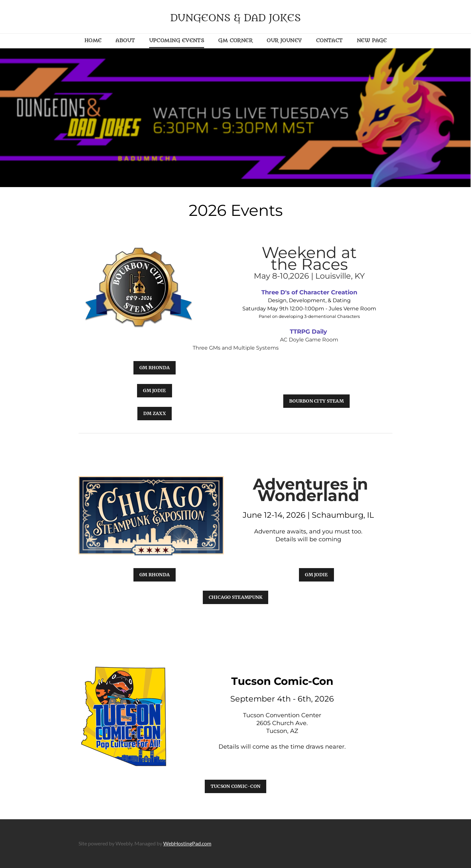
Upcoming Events (177, 41)
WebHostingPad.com (187, 843)
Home (93, 41)
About (125, 41)
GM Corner (235, 41)
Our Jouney (284, 41)
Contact (329, 41)
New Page (372, 41)
